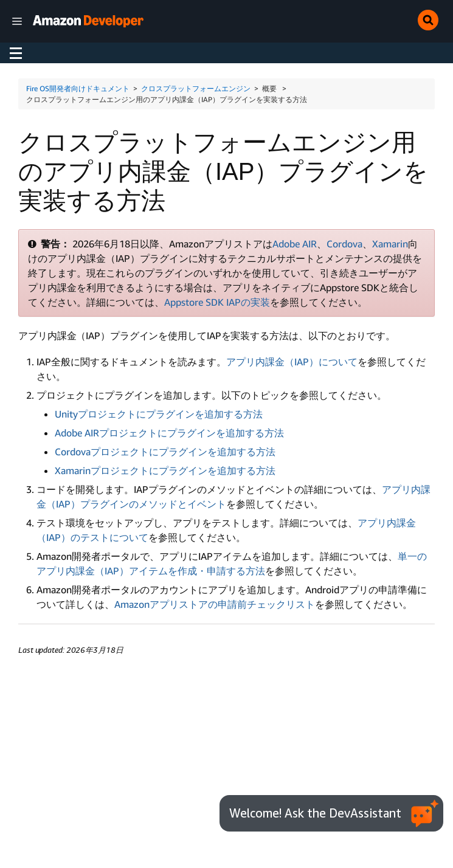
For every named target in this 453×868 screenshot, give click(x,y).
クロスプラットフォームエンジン (196, 88)
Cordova (344, 244)
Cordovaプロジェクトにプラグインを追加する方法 (165, 452)
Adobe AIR (295, 244)
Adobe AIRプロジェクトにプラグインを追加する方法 (169, 433)
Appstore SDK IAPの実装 (217, 302)
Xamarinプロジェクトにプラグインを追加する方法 (165, 470)
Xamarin (390, 244)
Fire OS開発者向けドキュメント (78, 88)
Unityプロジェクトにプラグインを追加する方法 (159, 414)
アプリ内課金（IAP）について (292, 362)
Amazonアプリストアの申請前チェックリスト (215, 604)
